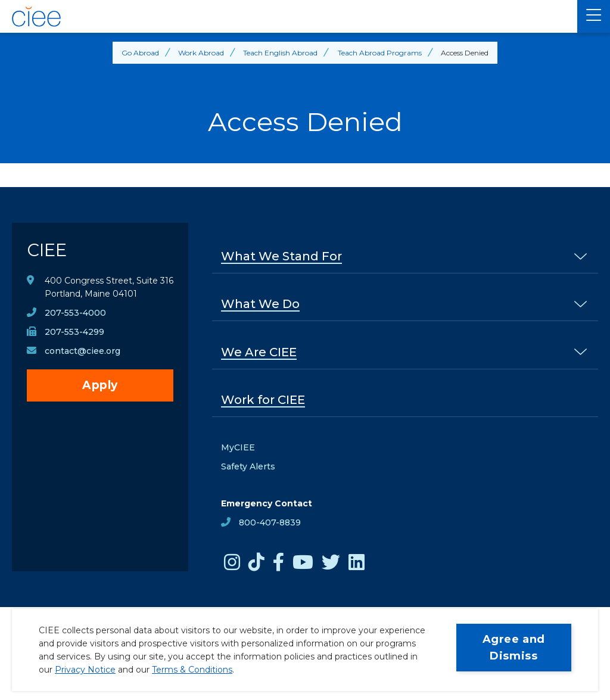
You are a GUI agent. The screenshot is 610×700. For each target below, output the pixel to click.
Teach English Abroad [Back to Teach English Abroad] (280, 53)
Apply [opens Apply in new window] (100, 385)
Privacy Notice (85, 670)
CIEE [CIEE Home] (47, 250)
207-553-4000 (75, 313)
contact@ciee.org (83, 351)
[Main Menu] (594, 16)
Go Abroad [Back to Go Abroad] (140, 53)
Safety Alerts (248, 466)
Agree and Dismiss (514, 648)
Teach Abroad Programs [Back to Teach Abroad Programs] (380, 53)
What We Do (260, 304)
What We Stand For (281, 256)
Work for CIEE (263, 400)
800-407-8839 (270, 522)
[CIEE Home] (289, 17)
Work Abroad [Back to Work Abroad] (201, 53)
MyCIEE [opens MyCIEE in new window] (238, 447)
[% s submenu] (581, 256)
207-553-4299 (74, 332)
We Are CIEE (259, 352)
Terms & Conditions (192, 670)
